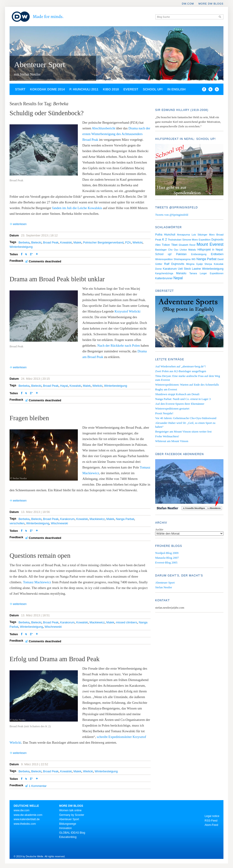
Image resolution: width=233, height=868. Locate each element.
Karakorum (67, 519)
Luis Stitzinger (199, 235)
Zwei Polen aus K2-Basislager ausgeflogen (181, 371)
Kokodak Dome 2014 (47, 89)
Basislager (161, 250)
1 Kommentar (38, 786)
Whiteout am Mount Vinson (172, 441)
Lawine (197, 269)
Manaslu (181, 273)
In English (176, 89)
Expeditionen (217, 273)
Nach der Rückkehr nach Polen (119, 346)
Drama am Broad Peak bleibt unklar (57, 279)
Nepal (178, 278)
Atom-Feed (211, 825)
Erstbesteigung (199, 254)
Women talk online (70, 810)
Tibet (174, 245)
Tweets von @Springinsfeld (172, 215)
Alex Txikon (163, 245)
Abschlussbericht (103, 128)
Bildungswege (68, 824)
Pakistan (181, 254)
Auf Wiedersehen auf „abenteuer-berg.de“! (181, 366)
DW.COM (188, 4)
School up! (153, 89)
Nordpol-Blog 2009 (167, 553)
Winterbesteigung (21, 247)
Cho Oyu (173, 250)
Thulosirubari (175, 240)
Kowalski (66, 242)
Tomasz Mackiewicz (37, 582)
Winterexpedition (164, 259)
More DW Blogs (211, 4)
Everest (131, 89)
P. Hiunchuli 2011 (84, 89)
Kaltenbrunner (164, 278)
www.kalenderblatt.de (27, 819)
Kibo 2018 (111, 89)
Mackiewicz (97, 519)
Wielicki (137, 242)
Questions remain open (40, 556)
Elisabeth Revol (187, 245)
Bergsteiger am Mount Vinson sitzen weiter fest (183, 431)
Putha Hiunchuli (165, 235)
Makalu (192, 250)
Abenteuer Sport (40, 65)
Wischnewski (59, 523)
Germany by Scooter (72, 815)
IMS (193, 259)
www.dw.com (22, 810)
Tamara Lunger (198, 273)
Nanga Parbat (125, 519)
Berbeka (24, 242)
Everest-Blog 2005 (166, 562)
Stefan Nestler (164, 587)
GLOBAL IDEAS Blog (72, 833)
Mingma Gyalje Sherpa (199, 264)
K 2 (164, 239)
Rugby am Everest (166, 389)
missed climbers (126, 622)
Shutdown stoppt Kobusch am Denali (177, 394)
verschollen (17, 523)
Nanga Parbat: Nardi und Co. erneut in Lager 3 (183, 399)
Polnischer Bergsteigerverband (103, 242)
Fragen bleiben (29, 418)
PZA (128, 242)
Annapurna (184, 235)
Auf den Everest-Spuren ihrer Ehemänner (180, 404)
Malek (77, 242)
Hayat (64, 386)
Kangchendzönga (164, 273)
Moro (212, 235)
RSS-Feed (211, 821)
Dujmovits (217, 240)
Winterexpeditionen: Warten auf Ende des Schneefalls (187, 385)
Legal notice (212, 816)
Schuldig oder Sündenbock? (47, 113)
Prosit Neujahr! (164, 413)
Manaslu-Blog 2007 (167, 558)
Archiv (159, 529)
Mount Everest (210, 244)
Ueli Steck (184, 269)
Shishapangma (182, 259)
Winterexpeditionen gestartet (172, 408)
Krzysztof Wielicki (128, 311)
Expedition (205, 240)
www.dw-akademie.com (28, 815)
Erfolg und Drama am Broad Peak (54, 659)
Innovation (65, 828)
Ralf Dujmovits (174, 264)
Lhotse (183, 250)
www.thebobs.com (25, 824)
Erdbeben (217, 254)
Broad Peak (51, 242)
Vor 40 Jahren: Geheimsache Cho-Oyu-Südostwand (186, 418)
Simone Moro (190, 240)
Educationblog (68, 837)
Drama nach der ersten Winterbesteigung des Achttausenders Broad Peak (116, 134)
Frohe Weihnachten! (167, 436)
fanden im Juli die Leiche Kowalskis (77, 208)
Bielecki (36, 242)
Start (20, 89)
